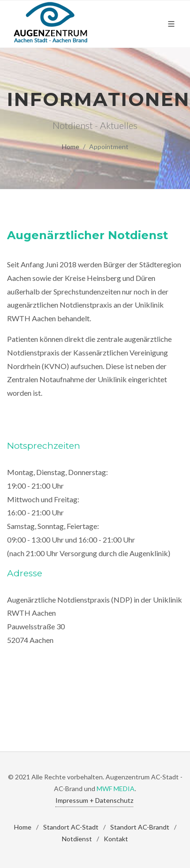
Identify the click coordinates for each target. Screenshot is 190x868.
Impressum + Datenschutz (94, 800)
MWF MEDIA (116, 789)
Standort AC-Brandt (140, 827)
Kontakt (116, 839)
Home (71, 147)
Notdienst (77, 839)
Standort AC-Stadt (71, 827)
